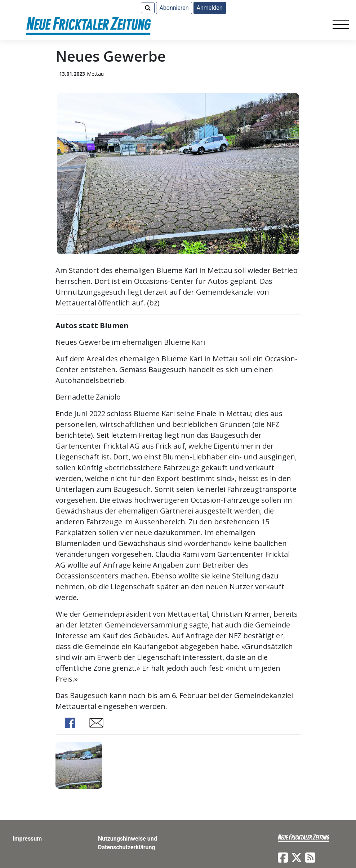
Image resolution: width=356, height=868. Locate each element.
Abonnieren (174, 8)
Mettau (95, 74)
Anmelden (210, 8)
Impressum (27, 839)
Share (70, 723)
